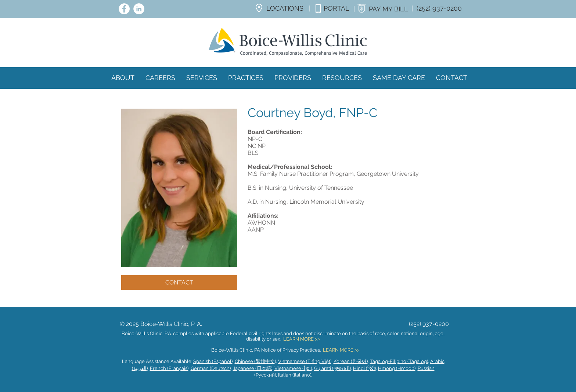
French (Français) (169, 368)
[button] (293, 78)
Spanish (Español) (213, 361)
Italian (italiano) (295, 375)
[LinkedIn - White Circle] (139, 9)
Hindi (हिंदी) (364, 368)
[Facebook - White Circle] (124, 9)
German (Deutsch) (211, 368)
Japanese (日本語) (253, 368)
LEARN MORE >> (302, 339)
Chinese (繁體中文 (255, 361)
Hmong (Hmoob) (397, 368)
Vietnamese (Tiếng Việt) (305, 361)
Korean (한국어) (351, 361)
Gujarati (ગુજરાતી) (332, 368)
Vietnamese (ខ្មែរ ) (293, 368)
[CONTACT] (179, 283)
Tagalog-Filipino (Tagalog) (399, 361)
